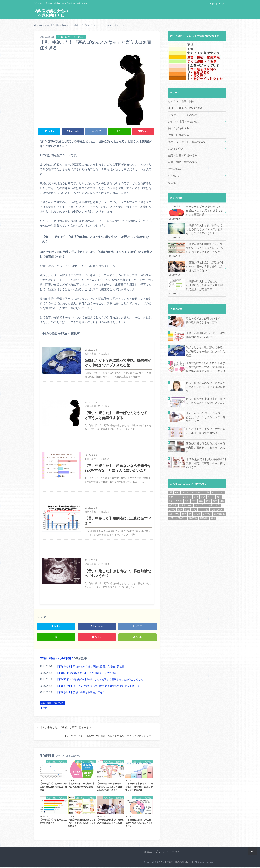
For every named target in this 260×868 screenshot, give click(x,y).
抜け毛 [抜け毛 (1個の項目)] (172, 492)
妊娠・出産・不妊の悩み (56, 659)
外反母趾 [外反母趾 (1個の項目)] (173, 488)
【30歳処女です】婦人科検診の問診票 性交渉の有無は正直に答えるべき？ (206, 446)
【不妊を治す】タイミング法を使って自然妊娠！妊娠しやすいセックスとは (98, 687)
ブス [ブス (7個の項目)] (171, 484)
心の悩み (173, 172)
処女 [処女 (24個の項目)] (215, 484)
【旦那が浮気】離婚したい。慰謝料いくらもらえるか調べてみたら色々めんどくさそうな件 (196, 244)
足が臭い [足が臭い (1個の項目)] (207, 497)
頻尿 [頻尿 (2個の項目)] (213, 501)
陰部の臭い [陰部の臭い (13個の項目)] (181, 501)
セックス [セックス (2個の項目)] (187, 480)
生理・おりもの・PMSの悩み (184, 108)
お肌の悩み (174, 166)
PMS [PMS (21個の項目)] (177, 475)
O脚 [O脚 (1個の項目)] (170, 475)
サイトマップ (218, 4)
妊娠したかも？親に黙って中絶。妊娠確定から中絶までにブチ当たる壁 (205, 342)
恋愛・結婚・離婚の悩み (182, 159)
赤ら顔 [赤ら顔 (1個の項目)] (197, 497)
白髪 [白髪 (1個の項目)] (206, 492)
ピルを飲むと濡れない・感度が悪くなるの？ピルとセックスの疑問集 (205, 371)
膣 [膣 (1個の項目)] (190, 497)
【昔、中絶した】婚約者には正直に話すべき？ (66, 728)
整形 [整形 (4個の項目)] (180, 492)
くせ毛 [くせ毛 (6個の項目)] (206, 475)
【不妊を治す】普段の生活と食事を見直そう (80, 693)
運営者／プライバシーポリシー (163, 853)
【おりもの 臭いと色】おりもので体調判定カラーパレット (206, 327)
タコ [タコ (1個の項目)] (196, 480)
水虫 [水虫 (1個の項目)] (187, 492)
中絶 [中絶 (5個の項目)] (194, 484)
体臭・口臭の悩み (178, 134)
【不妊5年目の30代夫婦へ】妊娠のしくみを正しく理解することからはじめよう (100, 680)
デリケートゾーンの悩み (182, 114)
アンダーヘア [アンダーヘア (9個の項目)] (218, 475)
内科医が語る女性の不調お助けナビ (51, 13)
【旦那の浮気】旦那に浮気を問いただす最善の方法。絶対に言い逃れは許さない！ (196, 262)
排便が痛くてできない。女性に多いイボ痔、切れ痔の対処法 (205, 415)
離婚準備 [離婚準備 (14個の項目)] (193, 501)
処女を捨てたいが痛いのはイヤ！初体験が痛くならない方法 (205, 312)
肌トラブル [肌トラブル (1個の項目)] (174, 497)
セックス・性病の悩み (180, 101)
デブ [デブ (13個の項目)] (203, 480)
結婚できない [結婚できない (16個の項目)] (217, 492)
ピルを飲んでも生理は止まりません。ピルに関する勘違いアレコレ (204, 386)
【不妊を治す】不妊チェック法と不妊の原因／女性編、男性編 (90, 667)
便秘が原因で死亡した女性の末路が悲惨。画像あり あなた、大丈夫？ (205, 430)
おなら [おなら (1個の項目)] (185, 475)
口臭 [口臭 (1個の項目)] (222, 484)
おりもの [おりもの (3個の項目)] (195, 475)
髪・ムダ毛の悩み (178, 127)
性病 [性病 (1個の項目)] (218, 488)
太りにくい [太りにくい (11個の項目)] (200, 488)
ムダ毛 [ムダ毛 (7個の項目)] (179, 484)
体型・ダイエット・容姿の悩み (185, 140)
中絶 (45, 709)
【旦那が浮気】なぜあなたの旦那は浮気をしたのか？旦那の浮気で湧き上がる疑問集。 (196, 280)
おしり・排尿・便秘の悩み (183, 121)
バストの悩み (176, 146)
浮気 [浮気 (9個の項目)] (194, 492)
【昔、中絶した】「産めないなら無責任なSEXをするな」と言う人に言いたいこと (109, 737)
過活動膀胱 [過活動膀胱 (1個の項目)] (219, 497)
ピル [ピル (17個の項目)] (219, 480)
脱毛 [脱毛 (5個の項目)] (184, 497)
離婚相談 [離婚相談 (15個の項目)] (204, 501)
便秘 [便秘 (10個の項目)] (208, 484)
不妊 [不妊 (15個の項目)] (187, 484)
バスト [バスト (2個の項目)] (211, 480)
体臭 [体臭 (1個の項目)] (201, 484)
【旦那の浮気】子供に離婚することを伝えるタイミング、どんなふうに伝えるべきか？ (196, 226)
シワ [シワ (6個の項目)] (178, 480)
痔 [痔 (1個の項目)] (200, 492)
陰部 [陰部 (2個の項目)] (171, 501)
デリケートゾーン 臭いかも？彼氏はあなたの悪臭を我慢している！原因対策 (196, 208)
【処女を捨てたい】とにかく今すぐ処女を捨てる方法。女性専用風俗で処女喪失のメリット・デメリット (205, 358)
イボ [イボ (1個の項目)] (171, 480)
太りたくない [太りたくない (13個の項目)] (186, 488)
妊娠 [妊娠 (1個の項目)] (211, 488)
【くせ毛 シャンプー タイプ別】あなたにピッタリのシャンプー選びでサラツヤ (206, 402)
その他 (172, 179)
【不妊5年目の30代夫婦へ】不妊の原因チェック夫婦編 (86, 674)
